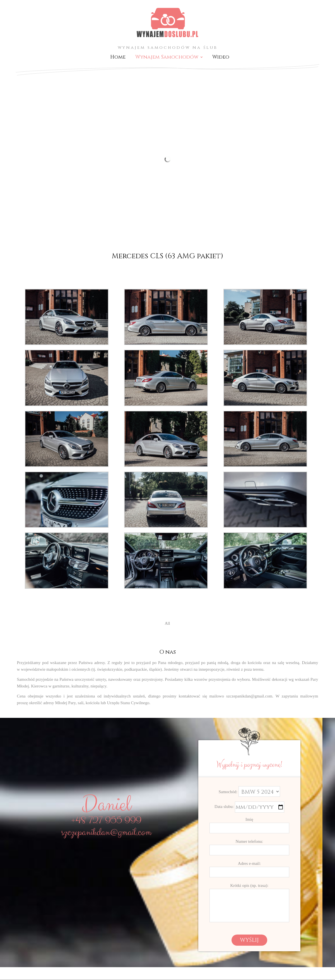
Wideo (221, 57)
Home (118, 57)
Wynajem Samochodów (167, 57)
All (167, 623)
